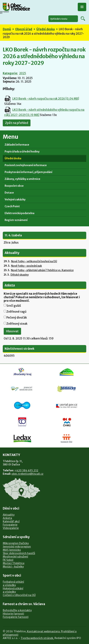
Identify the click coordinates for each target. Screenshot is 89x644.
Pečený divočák (17, 318)
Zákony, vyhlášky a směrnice (22, 179)
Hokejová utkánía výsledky (13, 590)
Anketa (10, 285)
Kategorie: (10, 73)
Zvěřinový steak (17, 324)
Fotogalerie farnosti (16, 617)
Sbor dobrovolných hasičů (19, 553)
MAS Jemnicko (12, 550)
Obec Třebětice (20, 7)
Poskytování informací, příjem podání (28, 172)
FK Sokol (8, 560)
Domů (7, 29)
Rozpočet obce (14, 186)
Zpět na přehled (17, 123)
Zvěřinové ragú (16, 312)
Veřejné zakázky (15, 200)
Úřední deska (46, 29)
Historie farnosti (13, 614)
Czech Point (12, 206)
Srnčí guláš (14, 306)
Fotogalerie (10, 525)
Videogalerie (11, 528)
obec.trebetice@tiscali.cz (27, 474)
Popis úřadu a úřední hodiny (22, 152)
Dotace (9, 193)
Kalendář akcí (11, 521)
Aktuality (9, 515)
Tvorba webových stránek (37, 638)
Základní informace (17, 145)
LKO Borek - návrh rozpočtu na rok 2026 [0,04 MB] (46, 99)
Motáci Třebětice (14, 563)
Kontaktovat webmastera (43, 631)
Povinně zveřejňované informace (26, 165)
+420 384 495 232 (26, 470)
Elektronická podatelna (19, 213)
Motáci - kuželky (13, 567)
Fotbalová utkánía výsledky (13, 583)
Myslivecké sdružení (15, 557)
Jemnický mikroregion (17, 547)
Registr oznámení (16, 220)
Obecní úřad (24, 29)
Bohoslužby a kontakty (17, 610)
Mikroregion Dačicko (16, 543)
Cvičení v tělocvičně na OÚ (19, 595)
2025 (23, 73)
